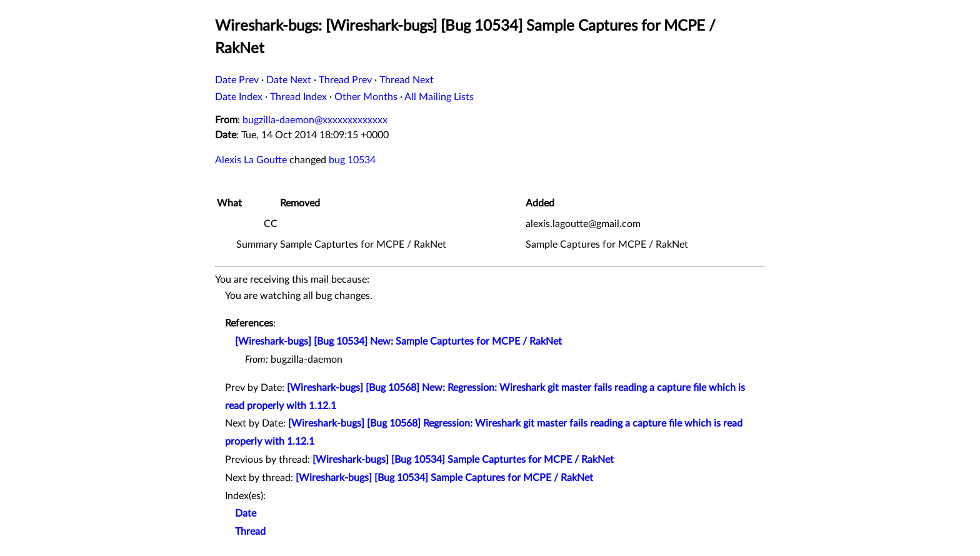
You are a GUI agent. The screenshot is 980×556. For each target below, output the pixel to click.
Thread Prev (345, 80)
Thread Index (298, 97)
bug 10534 (352, 160)
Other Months (366, 97)
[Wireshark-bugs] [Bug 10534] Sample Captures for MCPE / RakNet (444, 478)
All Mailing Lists (439, 97)
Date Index (239, 97)
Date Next (289, 80)
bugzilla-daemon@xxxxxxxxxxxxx (315, 120)
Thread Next (407, 80)
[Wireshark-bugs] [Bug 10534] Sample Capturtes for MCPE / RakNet (463, 460)
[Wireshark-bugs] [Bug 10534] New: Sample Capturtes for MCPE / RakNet (398, 341)
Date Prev (237, 80)
